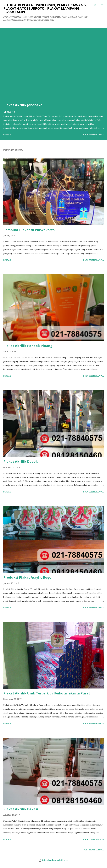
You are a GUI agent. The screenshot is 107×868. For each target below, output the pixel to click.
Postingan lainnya (94, 850)
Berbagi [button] (7, 135)
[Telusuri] (95, 5)
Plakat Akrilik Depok (21, 461)
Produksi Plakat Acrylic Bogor (28, 577)
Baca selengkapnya (93, 135)
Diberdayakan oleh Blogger (53, 860)
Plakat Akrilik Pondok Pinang (28, 346)
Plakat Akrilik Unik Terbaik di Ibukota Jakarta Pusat (47, 693)
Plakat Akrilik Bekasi (21, 809)
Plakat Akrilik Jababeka (23, 105)
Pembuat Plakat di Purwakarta (29, 230)
